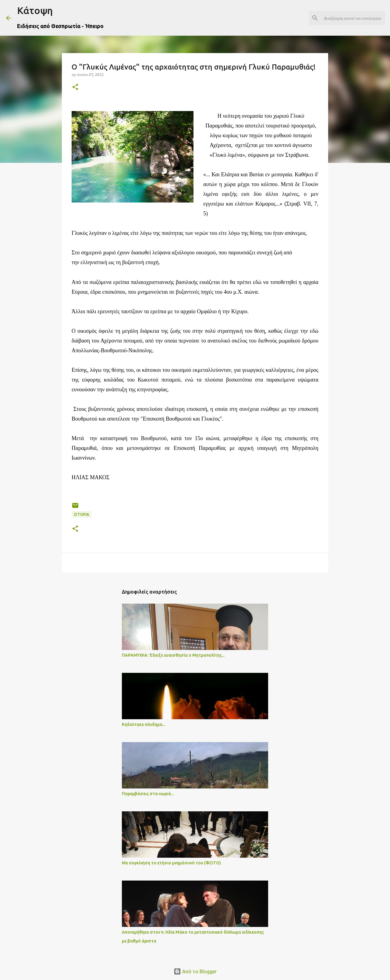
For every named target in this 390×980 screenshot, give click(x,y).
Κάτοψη (35, 10)
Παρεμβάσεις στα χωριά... (148, 794)
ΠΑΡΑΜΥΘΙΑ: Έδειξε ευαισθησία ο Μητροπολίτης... (173, 655)
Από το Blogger (195, 971)
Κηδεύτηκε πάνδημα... (144, 724)
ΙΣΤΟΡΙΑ (82, 514)
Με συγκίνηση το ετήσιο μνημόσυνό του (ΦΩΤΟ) (171, 863)
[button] (75, 87)
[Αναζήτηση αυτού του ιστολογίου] (353, 18)
